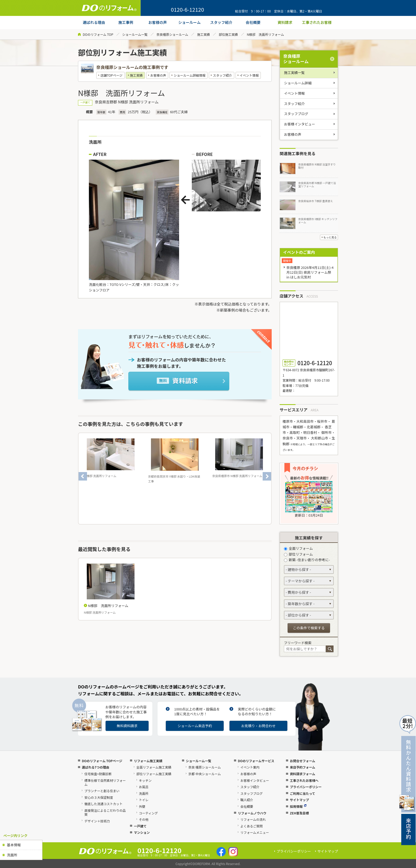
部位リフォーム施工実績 (154, 774)
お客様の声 (158, 75)
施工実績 (203, 34)
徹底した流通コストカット (103, 804)
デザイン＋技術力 (97, 821)
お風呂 (144, 787)
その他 (144, 819)
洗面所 (12, 855)
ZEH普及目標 (299, 813)
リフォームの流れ (253, 819)
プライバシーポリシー (306, 787)
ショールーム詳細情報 (190, 75)
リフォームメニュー (255, 832)
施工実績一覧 (294, 73)
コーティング (148, 813)
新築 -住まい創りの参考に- (307, 560)
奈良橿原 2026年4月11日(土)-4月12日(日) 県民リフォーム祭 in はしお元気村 (310, 272)
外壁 (142, 806)
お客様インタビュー (300, 124)
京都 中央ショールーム (205, 774)
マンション (142, 832)
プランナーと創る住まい (102, 791)
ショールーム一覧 (135, 34)
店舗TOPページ (111, 75)
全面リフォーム (298, 548)
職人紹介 (247, 800)
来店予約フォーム (302, 767)
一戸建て (140, 826)
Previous (83, 476)
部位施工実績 (228, 34)
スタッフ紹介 (223, 75)
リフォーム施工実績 (148, 761)
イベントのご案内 (299, 252)
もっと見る (330, 237)
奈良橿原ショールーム (172, 34)
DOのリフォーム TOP (98, 34)
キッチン (145, 780)
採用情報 (298, 806)
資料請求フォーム (302, 774)
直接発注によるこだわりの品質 (105, 812)
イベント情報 (249, 75)
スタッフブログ (296, 114)
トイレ (144, 800)
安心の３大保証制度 (99, 797)
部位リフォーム (298, 554)
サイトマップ (299, 800)
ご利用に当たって (302, 793)
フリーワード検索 (298, 643)
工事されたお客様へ (304, 780)
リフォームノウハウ (252, 813)
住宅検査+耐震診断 (98, 774)
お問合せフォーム (302, 761)
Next (267, 476)
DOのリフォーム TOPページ (102, 761)
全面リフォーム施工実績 (154, 767)
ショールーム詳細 (298, 83)
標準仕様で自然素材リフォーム (105, 782)
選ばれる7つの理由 (95, 767)
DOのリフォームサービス (256, 761)
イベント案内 (250, 767)
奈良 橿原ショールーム (205, 767)
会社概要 (247, 806)
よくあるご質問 (252, 826)
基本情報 (14, 845)
